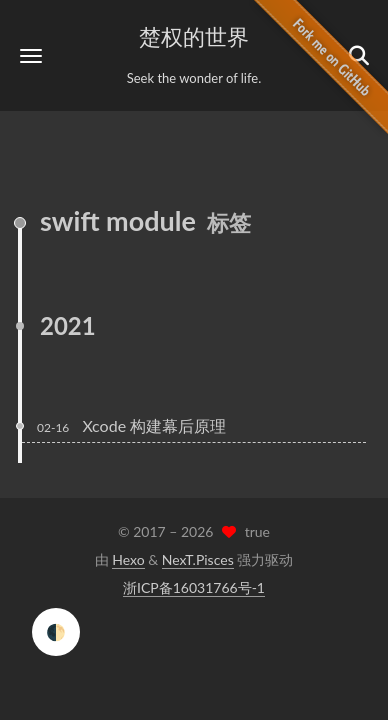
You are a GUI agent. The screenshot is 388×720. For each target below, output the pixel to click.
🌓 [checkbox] (56, 631)
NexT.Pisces (198, 559)
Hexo (128, 559)
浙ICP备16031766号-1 (194, 587)
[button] (31, 55)
